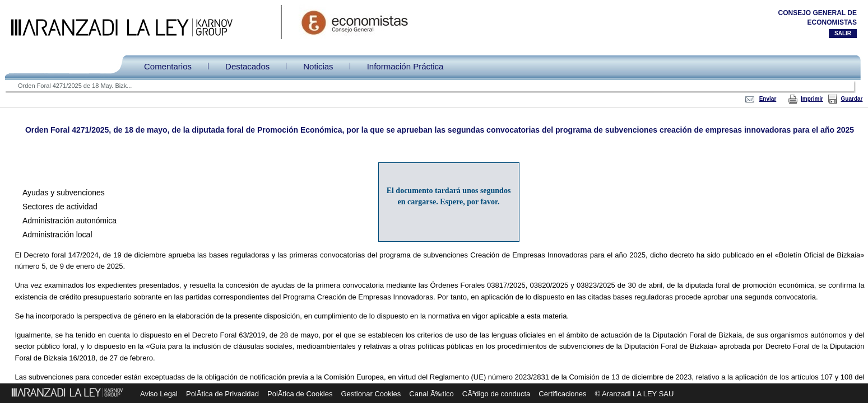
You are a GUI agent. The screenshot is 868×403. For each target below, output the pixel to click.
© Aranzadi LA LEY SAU (635, 394)
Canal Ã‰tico (431, 394)
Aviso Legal (159, 394)
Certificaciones (562, 394)
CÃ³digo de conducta (496, 394)
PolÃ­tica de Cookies (300, 394)
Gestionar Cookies (371, 394)
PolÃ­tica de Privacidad (222, 394)
